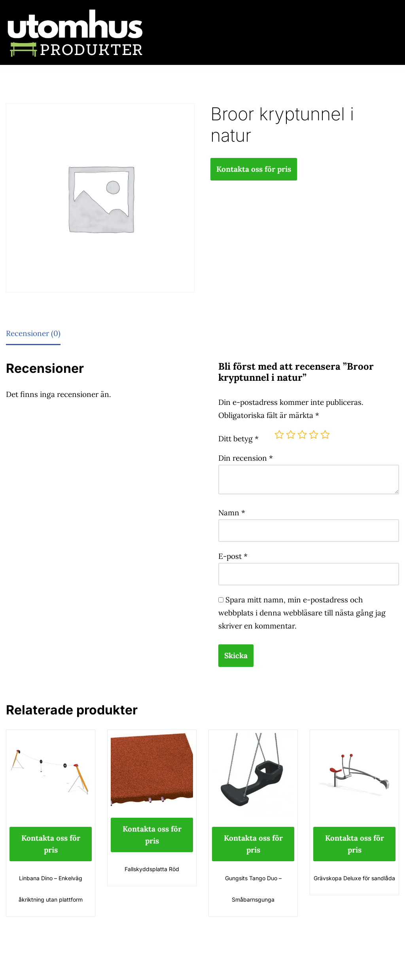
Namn (232, 513)
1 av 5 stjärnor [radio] (279, 435)
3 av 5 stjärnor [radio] (302, 435)
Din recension (246, 458)
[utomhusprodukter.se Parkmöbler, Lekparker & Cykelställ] (75, 32)
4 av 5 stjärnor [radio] (314, 435)
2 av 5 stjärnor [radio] (291, 435)
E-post (233, 556)
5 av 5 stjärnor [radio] (325, 435)
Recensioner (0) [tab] (33, 333)
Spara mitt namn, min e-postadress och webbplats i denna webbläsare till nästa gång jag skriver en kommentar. (302, 613)
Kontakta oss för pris (254, 169)
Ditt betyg (238, 439)
